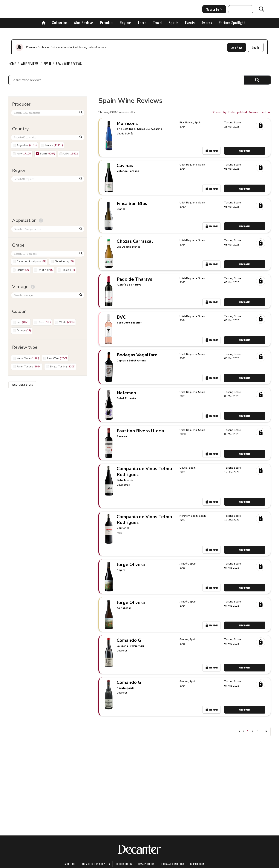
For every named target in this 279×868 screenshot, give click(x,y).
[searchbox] (126, 80)
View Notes (246, 153)
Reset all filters (22, 385)
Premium (107, 23)
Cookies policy (124, 864)
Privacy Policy (146, 864)
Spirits (174, 23)
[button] (241, 112)
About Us (70, 864)
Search (257, 80)
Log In (256, 47)
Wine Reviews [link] (30, 64)
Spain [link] (47, 64)
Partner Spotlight (232, 23)
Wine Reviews (84, 23)
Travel (158, 23)
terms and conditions (172, 864)
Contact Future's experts (95, 864)
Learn (142, 23)
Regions (126, 23)
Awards (207, 23)
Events (190, 23)
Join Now (237, 47)
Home (12, 64)
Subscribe (60, 23)
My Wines (212, 153)
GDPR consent (198, 864)
